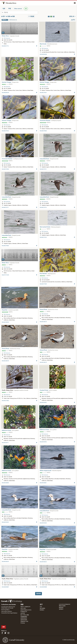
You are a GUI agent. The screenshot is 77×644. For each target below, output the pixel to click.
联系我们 (42, 610)
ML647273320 (5, 275)
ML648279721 (43, 169)
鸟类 (4, 9)
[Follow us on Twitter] (5, 633)
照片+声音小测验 (25, 615)
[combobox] (21, 13)
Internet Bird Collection (7, 611)
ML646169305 (5, 522)
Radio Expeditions (5, 610)
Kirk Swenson (7, 38)
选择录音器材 (24, 620)
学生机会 (23, 623)
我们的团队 (43, 608)
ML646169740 (43, 403)
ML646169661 (43, 483)
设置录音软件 (24, 618)
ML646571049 (43, 284)
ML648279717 (5, 207)
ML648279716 (43, 207)
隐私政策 (61, 608)
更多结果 (39, 594)
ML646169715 (5, 443)
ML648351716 (5, 46)
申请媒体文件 (24, 612)
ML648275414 (43, 237)
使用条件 (61, 609)
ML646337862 (5, 401)
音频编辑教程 (24, 617)
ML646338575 (43, 362)
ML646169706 (43, 442)
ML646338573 (43, 322)
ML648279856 (5, 169)
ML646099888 (43, 587)
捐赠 (4, 627)
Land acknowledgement (65, 604)
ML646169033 (43, 562)
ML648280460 (43, 54)
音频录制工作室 (24, 621)
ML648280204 (5, 93)
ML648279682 (5, 246)
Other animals (18, 9)
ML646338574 (5, 361)
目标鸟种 (23, 613)
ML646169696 (5, 483)
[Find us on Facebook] (2, 633)
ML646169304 (43, 523)
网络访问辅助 (62, 606)
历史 (41, 607)
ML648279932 (5, 131)
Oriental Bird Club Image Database (9, 613)
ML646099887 (5, 587)
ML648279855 (43, 131)
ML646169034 (5, 562)
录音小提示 (23, 608)
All (26, 9)
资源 (22, 605)
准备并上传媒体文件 (25, 607)
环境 (10, 9)
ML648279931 (43, 93)
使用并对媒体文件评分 (26, 610)
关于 (41, 605)
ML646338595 (5, 322)
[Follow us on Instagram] (8, 633)
